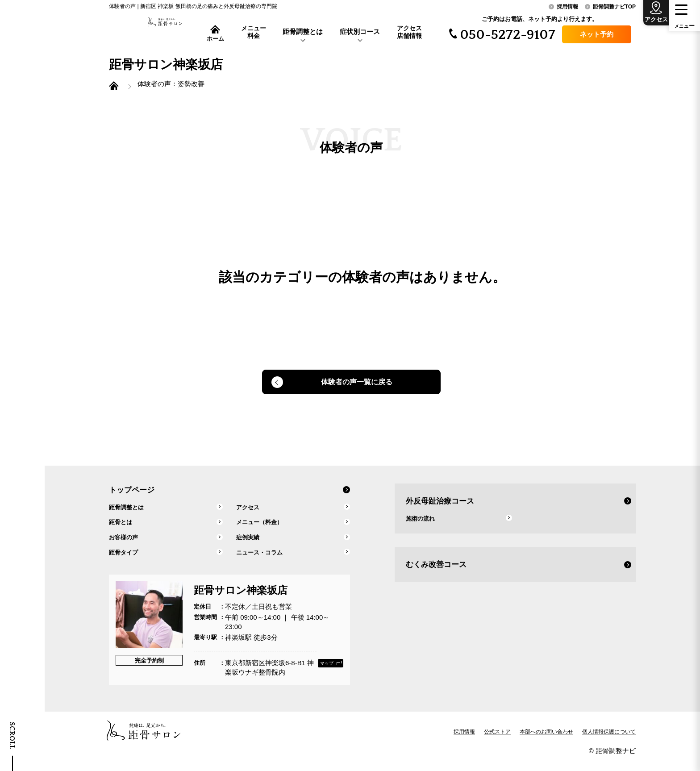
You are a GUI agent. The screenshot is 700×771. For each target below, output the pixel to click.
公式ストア (497, 742)
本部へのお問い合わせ (546, 742)
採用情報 (464, 742)
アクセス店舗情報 (409, 32)
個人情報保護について (609, 742)
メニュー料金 (254, 32)
